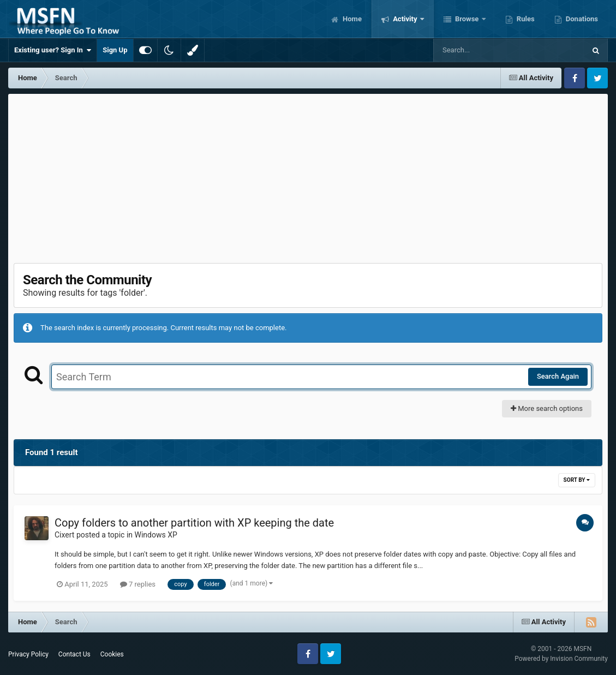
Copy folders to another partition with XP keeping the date (194, 523)
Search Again (558, 376)
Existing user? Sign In (53, 50)
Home (351, 19)
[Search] (482, 50)
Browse (467, 19)
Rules (525, 19)
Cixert (64, 535)
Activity (405, 19)
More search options (547, 408)
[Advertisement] (308, 176)
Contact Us (74, 654)
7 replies (138, 584)
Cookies (112, 654)
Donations (581, 19)
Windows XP (156, 535)
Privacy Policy (28, 654)
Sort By (577, 480)
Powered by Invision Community (561, 659)
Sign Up (115, 50)
